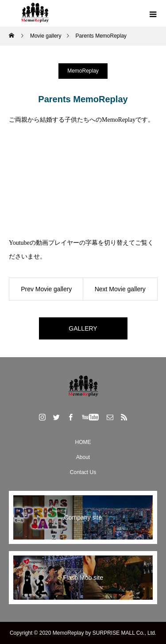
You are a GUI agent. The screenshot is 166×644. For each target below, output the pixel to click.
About (83, 457)
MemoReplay (83, 71)
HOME (83, 442)
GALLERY (83, 328)
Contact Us (83, 472)
